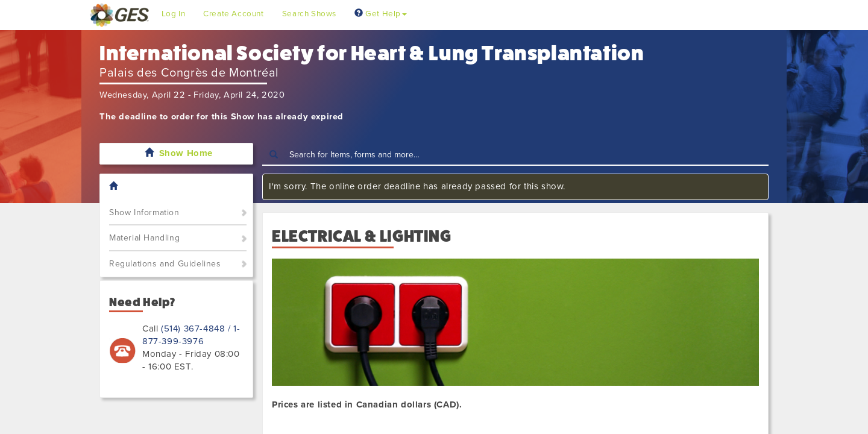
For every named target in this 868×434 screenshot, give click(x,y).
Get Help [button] (381, 14)
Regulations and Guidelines (165, 264)
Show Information (144, 212)
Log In (174, 14)
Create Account (233, 14)
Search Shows (309, 14)
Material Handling (144, 238)
